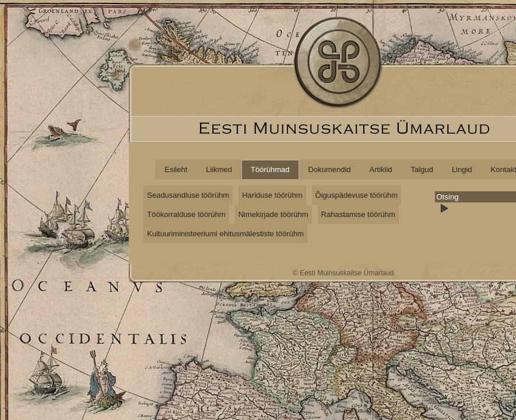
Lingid (462, 169)
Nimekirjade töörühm (273, 214)
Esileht (176, 169)
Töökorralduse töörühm (186, 214)
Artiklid (381, 169)
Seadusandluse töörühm (188, 195)
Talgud (422, 169)
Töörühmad (270, 169)
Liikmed (219, 169)
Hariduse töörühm (272, 195)
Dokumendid (330, 169)
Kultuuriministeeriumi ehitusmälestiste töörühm (225, 234)
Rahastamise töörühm (358, 214)
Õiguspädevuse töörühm (357, 195)
